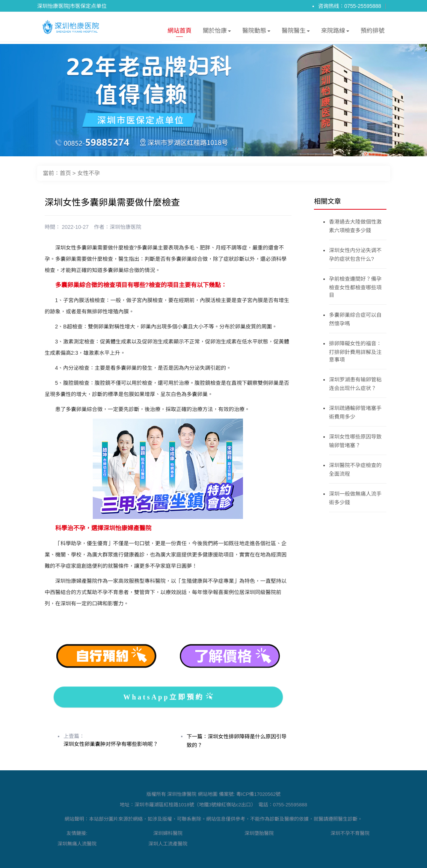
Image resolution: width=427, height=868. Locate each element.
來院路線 (335, 32)
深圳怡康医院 (125, 227)
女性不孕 (89, 173)
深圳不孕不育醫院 (350, 833)
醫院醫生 (296, 32)
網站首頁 (180, 32)
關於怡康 (217, 32)
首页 (65, 173)
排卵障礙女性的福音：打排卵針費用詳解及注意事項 (355, 352)
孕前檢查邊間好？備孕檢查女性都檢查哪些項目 (355, 287)
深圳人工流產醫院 (168, 844)
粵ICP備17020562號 (259, 794)
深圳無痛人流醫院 (77, 844)
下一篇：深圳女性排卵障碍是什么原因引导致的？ (237, 741)
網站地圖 (208, 794)
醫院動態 (256, 32)
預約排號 (373, 31)
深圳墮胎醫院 (259, 833)
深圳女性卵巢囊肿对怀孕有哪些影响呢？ (111, 744)
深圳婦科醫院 (168, 833)
